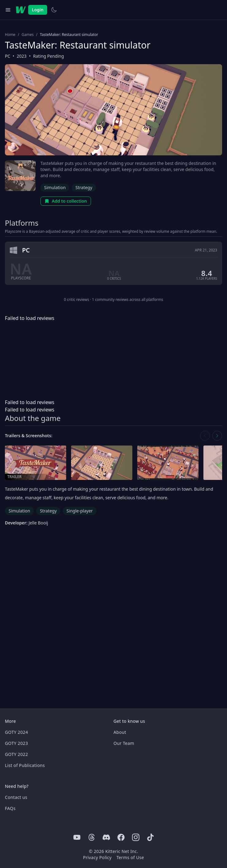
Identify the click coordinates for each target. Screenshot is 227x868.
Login (38, 10)
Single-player (79, 511)
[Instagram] (136, 837)
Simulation (55, 187)
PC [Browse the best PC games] (8, 56)
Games (28, 35)
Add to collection (66, 201)
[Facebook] (121, 837)
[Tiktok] (150, 837)
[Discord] (106, 837)
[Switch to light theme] (54, 10)
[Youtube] (77, 837)
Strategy (84, 187)
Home (10, 35)
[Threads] (92, 837)
